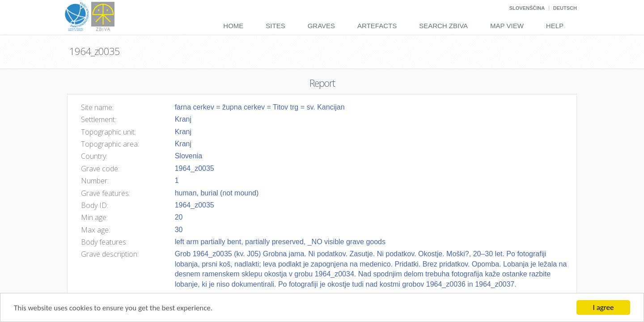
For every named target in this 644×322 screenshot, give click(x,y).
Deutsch (565, 8)
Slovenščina (527, 8)
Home (233, 26)
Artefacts (377, 26)
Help (555, 26)
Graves (321, 26)
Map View (507, 26)
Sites (275, 26)
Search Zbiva (443, 26)
